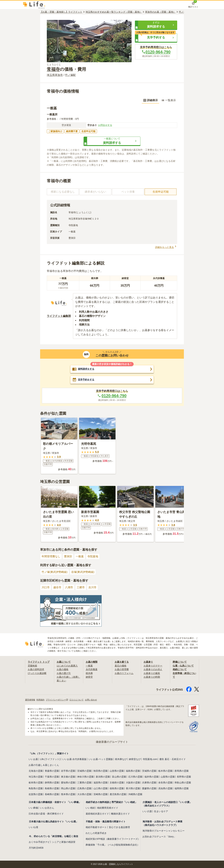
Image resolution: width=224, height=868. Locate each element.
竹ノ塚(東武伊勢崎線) (55, 572)
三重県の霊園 (84, 783)
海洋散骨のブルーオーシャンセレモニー (163, 831)
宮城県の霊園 (84, 771)
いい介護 (147, 811)
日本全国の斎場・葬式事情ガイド (46, 814)
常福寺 (53, 69)
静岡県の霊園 (52, 783)
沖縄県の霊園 (135, 794)
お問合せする (105, 125)
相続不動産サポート (96, 827)
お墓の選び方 (64, 673)
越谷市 (57, 587)
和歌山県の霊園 (183, 783)
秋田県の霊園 (100, 771)
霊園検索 (32, 666)
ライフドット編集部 (59, 316)
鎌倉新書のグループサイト (112, 742)
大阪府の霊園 (133, 783)
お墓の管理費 (122, 669)
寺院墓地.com (150, 759)
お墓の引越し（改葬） (68, 677)
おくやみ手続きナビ (39, 842)
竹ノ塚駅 (70, 75)
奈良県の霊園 (165, 783)
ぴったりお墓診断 (37, 673)
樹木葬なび (121, 759)
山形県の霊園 (117, 771)
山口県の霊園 (100, 788)
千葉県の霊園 (52, 777)
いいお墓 (33, 759)
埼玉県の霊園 (36, 777)
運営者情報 (30, 700)
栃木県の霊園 (165, 771)
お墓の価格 (63, 669)
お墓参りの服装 (152, 673)
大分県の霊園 (84, 794)
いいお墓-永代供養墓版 (74, 759)
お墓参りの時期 (152, 677)
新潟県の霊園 (103, 777)
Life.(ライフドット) (50, 759)
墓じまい (61, 681)
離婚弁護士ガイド (121, 814)
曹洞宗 (68, 556)
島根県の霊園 (52, 788)
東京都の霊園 (68, 777)
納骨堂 (89, 677)
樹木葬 (89, 673)
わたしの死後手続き (96, 833)
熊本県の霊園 (68, 794)
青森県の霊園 (52, 771)
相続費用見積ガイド (108, 808)
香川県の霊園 (133, 788)
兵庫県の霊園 (149, 783)
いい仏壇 (33, 827)
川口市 (46, 587)
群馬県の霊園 (182, 771)
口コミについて (77, 700)
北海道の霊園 (36, 771)
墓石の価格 (121, 666)
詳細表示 (150, 100)
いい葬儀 (33, 808)
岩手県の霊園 (68, 771)
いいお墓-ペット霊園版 (101, 759)
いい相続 (90, 808)
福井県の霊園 (151, 777)
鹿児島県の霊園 (118, 794)
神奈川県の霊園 (85, 777)
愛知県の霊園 (68, 783)
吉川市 (92, 587)
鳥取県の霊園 (36, 788)
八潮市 (69, 587)
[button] (156, 25)
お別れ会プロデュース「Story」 (159, 837)
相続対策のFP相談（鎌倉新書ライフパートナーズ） (113, 839)
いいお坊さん (47, 808)
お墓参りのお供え (153, 669)
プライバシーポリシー (57, 700)
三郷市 (81, 587)
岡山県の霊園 (68, 788)
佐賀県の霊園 (36, 794)
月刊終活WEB (36, 848)
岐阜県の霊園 (36, 783)
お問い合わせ (91, 700)
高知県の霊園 (165, 788)
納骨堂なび (135, 759)
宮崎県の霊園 (100, 794)
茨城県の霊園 (149, 771)
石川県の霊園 (135, 777)
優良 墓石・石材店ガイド (173, 759)
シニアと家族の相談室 (64, 842)
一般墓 (80, 556)
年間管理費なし (51, 556)
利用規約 (40, 700)
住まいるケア (161, 811)
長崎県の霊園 (52, 794)
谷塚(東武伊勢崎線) (83, 572)
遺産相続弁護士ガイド (97, 814)
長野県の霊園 (184, 777)
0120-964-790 (156, 52)
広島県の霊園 (84, 788)
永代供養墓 (92, 669)
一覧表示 (169, 100)
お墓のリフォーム (124, 673)
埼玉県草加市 (55, 75)
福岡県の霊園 (182, 788)
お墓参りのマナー (153, 666)
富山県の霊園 (119, 777)
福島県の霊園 (133, 771)
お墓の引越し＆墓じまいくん (44, 765)
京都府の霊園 (117, 783)
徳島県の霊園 (117, 788)
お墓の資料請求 (36, 669)
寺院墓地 (93, 556)
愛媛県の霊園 (149, 788)
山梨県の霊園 (168, 777)
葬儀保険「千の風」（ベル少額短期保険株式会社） (113, 845)
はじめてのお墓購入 (67, 666)
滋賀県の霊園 (100, 783)
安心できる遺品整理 (119, 827)
